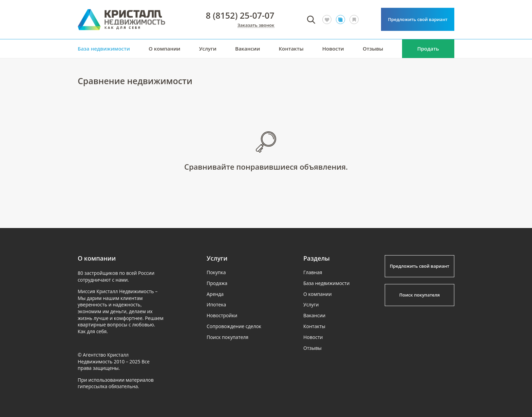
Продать (428, 49)
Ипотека (216, 305)
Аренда (215, 294)
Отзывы (373, 49)
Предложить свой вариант (418, 19)
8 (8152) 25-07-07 (240, 15)
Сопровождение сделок (234, 326)
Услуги (208, 49)
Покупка (216, 272)
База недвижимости (104, 49)
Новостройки (222, 315)
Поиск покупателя (227, 337)
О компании (165, 49)
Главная (313, 272)
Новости (333, 49)
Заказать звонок (256, 25)
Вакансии (248, 49)
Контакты (291, 49)
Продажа (217, 283)
